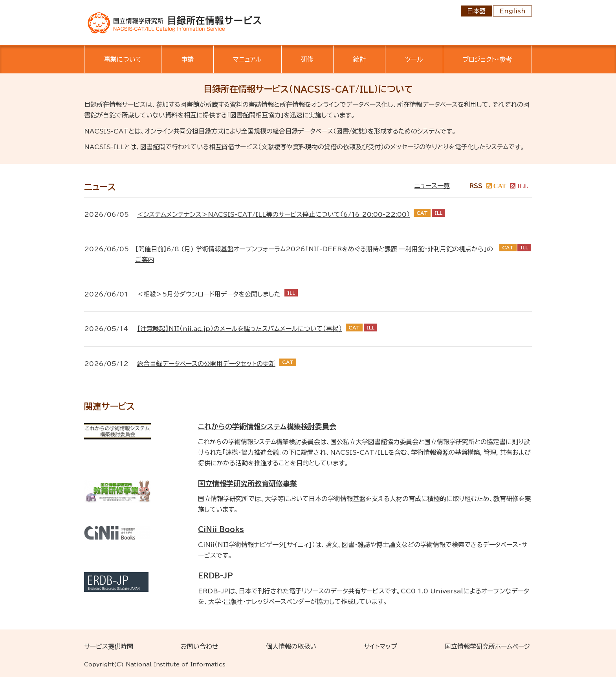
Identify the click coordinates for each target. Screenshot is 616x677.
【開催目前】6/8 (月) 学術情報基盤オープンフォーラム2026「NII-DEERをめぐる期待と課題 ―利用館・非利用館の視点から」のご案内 (314, 254)
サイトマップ (380, 646)
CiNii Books (221, 529)
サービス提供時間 (109, 646)
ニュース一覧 (432, 186)
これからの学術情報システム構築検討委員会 (267, 426)
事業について (123, 59)
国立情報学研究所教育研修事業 (247, 483)
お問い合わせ (200, 646)
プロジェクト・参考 (487, 59)
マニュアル (247, 59)
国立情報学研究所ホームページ (487, 646)
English (512, 11)
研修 (307, 59)
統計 (359, 59)
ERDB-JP (215, 576)
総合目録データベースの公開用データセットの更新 (206, 364)
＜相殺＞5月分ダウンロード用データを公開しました (209, 294)
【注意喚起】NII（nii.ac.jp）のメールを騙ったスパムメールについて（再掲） (239, 329)
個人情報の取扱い (291, 646)
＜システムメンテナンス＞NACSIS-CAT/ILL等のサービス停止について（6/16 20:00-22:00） (273, 214)
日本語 (477, 11)
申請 (187, 59)
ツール (414, 59)
